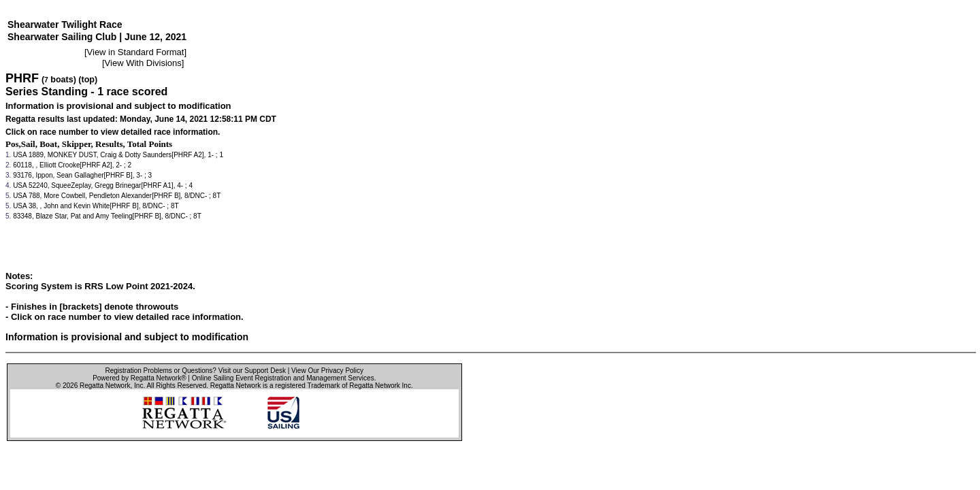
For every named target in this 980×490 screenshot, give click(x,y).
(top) (88, 80)
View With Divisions (143, 63)
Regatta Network (105, 386)
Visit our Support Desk (252, 371)
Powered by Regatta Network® (139, 378)
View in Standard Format (136, 52)
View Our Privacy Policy (327, 371)
